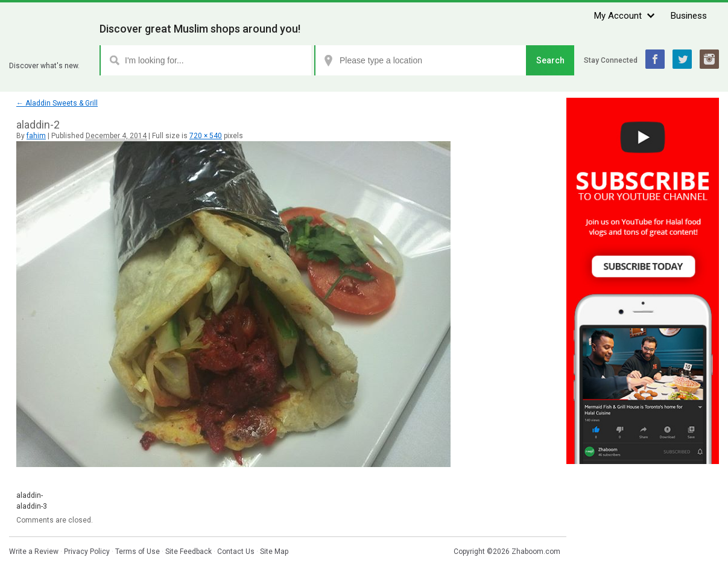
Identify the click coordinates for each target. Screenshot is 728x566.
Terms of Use (138, 552)
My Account (618, 16)
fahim (36, 136)
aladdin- (30, 495)
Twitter (682, 59)
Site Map (274, 552)
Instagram (709, 59)
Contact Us (236, 552)
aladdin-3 (32, 506)
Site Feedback (188, 552)
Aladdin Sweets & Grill (57, 103)
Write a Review (34, 552)
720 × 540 (206, 136)
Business (689, 16)
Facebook (655, 59)
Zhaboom (50, 51)
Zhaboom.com (536, 552)
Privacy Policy (87, 552)
